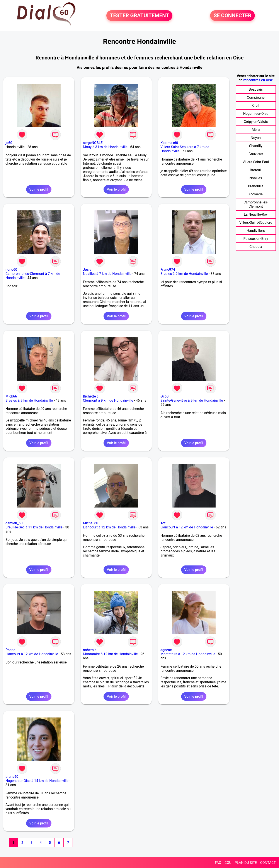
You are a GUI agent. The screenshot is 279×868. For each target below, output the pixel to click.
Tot (163, 523)
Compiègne (256, 97)
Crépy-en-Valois (256, 122)
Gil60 (164, 396)
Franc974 (168, 270)
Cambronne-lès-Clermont (256, 204)
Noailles (256, 178)
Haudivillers (256, 231)
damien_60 (14, 523)
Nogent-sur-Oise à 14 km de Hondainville (37, 781)
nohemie (90, 650)
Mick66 (11, 396)
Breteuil (256, 170)
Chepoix (256, 247)
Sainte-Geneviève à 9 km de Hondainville (192, 400)
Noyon (256, 138)
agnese (166, 650)
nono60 (11, 270)
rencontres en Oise (258, 80)
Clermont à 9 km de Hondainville (108, 400)
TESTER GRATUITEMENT (139, 16)
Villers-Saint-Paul (256, 162)
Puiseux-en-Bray (256, 239)
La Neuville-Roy (256, 214)
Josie (87, 270)
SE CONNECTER (232, 16)
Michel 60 (91, 523)
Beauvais (256, 89)
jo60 (9, 143)
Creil (256, 106)
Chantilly (256, 146)
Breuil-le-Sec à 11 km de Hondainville (34, 527)
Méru (256, 130)
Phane (10, 650)
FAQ (218, 863)
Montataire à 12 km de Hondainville (110, 654)
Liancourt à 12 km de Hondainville (109, 527)
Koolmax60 (169, 143)
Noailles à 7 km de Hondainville (107, 274)
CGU (228, 863)
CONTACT (268, 863)
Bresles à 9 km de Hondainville (184, 274)
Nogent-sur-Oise (256, 114)
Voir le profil (39, 189)
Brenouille (256, 186)
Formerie (256, 194)
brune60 (12, 777)
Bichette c (91, 396)
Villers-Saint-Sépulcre (256, 222)
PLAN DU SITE (246, 863)
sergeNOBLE (93, 143)
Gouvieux (256, 154)
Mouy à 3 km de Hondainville (105, 147)
